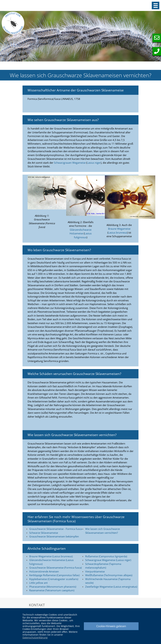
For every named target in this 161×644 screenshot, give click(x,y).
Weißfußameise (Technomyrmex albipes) (109, 575)
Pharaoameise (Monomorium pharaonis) (53, 587)
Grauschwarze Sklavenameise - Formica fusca (56, 529)
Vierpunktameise (95, 571)
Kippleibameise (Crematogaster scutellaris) (54, 579)
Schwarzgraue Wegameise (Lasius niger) (108, 560)
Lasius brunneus (118, 233)
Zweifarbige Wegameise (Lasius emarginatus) (111, 587)
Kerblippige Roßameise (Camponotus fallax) (54, 575)
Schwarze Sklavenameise (44, 533)
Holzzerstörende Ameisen (44, 571)
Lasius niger (94, 163)
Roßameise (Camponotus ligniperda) (106, 556)
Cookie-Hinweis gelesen (111, 626)
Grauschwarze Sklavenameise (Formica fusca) (55, 568)
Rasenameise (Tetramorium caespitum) (52, 590)
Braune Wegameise (119, 229)
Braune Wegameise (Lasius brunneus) (51, 556)
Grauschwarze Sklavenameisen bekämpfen (54, 536)
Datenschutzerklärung (35, 638)
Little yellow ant (38, 583)
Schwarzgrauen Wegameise (70, 163)
